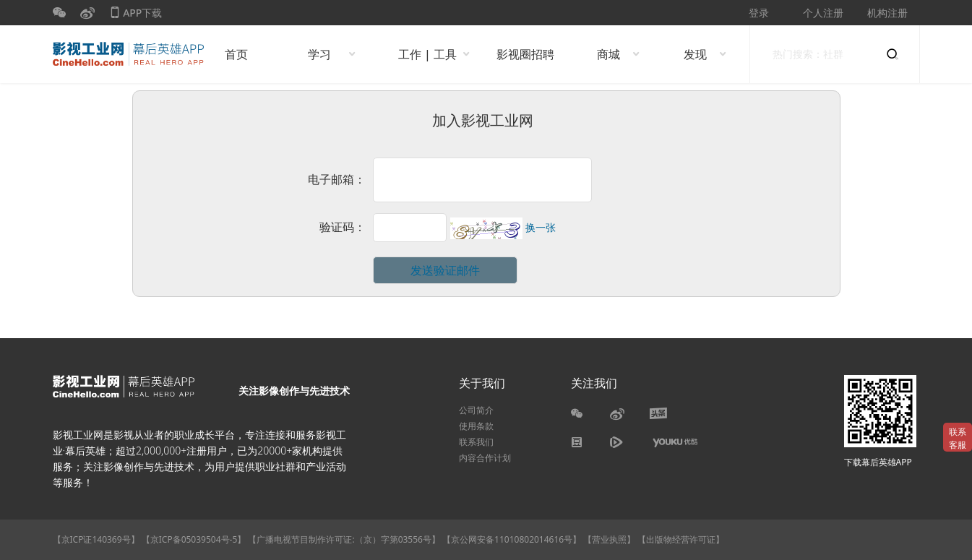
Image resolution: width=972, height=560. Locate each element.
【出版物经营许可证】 (681, 539)
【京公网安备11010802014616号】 (512, 539)
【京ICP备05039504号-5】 (195, 539)
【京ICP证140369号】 (96, 539)
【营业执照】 (609, 539)
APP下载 (136, 16)
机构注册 (887, 13)
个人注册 (823, 13)
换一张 (541, 228)
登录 (759, 13)
